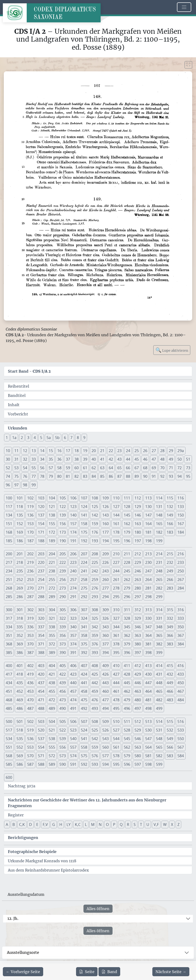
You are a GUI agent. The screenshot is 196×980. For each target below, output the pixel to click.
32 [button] (25, 459)
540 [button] (73, 739)
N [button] (100, 824)
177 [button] (106, 532)
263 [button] (138, 580)
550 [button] (181, 739)
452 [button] (20, 691)
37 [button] (68, 459)
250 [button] (181, 571)
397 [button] (138, 653)
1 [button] (7, 438)
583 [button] (170, 756)
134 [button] (9, 515)
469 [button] (20, 700)
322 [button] (63, 618)
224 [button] (84, 562)
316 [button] (181, 610)
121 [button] (52, 507)
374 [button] (73, 644)
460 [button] (106, 691)
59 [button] (68, 468)
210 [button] (116, 554)
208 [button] (95, 554)
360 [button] (106, 635)
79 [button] (51, 476)
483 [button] (170, 700)
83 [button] (85, 476)
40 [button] (94, 459)
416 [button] (181, 666)
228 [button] (127, 562)
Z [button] (178, 824)
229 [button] (138, 562)
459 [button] (95, 691)
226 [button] (106, 562)
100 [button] (9, 498)
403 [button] (41, 666)
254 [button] (41, 580)
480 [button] (138, 700)
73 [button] (188, 468)
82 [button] (77, 476)
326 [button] (106, 618)
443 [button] (106, 683)
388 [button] (41, 653)
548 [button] (159, 739)
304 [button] (52, 610)
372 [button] (52, 644)
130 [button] (148, 507)
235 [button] (20, 571)
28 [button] (162, 451)
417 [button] (9, 674)
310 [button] (116, 610)
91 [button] (154, 476)
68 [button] (145, 468)
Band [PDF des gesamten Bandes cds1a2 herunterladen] (109, 972)
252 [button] (20, 580)
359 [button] (95, 635)
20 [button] (94, 451)
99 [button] (34, 485)
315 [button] (170, 610)
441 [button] (84, 683)
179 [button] (127, 532)
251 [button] (9, 580)
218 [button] (20, 562)
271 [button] (41, 588)
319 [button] (30, 618)
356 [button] (63, 635)
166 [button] (170, 524)
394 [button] (106, 653)
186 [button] (20, 541)
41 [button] (102, 459)
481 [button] (148, 700)
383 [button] (170, 644)
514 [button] (159, 722)
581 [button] (148, 756)
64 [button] (111, 468)
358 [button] (84, 635)
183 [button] (170, 532)
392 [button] (84, 653)
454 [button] (41, 691)
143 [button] (106, 515)
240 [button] (73, 571)
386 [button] (20, 653)
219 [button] (30, 562)
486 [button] (20, 708)
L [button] (86, 824)
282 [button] (159, 588)
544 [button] (116, 739)
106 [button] (73, 498)
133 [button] (181, 507)
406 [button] (73, 666)
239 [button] (63, 571)
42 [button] (111, 459)
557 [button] (73, 747)
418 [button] (20, 674)
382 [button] (159, 644)
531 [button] (159, 730)
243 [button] (106, 571)
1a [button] (14, 438)
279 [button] (127, 588)
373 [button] (63, 644)
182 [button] (159, 532)
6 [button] (65, 438)
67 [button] (137, 468)
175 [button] (84, 532)
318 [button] (20, 618)
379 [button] (127, 644)
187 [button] (30, 541)
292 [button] (84, 597)
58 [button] (59, 468)
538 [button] (52, 739)
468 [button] (9, 700)
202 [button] (30, 554)
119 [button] (30, 507)
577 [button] (106, 756)
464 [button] (148, 691)
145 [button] (127, 515)
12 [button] (25, 451)
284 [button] (181, 588)
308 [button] (95, 610)
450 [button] (181, 683)
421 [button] (52, 674)
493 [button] (95, 708)
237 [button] (41, 571)
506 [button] (73, 722)
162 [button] (127, 524)
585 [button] (9, 764)
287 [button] (30, 597)
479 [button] (127, 700)
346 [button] (138, 627)
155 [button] (52, 524)
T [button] (141, 824)
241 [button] (84, 571)
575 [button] (84, 756)
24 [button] (128, 451)
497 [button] (138, 708)
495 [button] (116, 708)
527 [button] (116, 730)
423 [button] (73, 674)
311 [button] (127, 610)
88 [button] (128, 476)
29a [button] (181, 451)
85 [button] (102, 476)
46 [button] (145, 459)
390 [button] (63, 653)
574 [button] (73, 756)
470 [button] (30, 700)
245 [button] (127, 571)
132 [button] (170, 507)
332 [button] (170, 618)
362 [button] (127, 635)
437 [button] (41, 683)
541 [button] (84, 739)
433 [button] (181, 674)
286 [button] (20, 597)
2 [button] (22, 438)
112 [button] (138, 498)
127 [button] (116, 507)
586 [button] (20, 764)
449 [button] (170, 683)
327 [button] (116, 618)
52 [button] (8, 468)
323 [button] (73, 618)
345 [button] (127, 627)
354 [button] (41, 635)
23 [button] (119, 451)
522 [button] (63, 730)
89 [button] (137, 476)
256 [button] (63, 580)
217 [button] (9, 562)
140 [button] (73, 515)
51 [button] (188, 459)
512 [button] (138, 722)
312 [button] (138, 610)
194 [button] (106, 541)
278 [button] (116, 588)
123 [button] (73, 507)
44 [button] (128, 459)
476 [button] (95, 700)
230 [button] (148, 562)
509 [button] (106, 722)
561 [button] (116, 747)
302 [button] (30, 610)
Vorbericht (18, 414)
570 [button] (30, 756)
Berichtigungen (23, 838)
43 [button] (119, 459)
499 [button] (159, 708)
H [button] (61, 824)
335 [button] (20, 627)
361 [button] (116, 635)
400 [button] (9, 666)
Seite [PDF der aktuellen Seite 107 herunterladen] (87, 972)
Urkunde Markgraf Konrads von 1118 (42, 861)
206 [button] (73, 554)
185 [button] (9, 541)
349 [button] (170, 627)
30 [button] (8, 459)
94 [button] (180, 476)
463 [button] (138, 691)
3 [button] (28, 438)
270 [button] (30, 588)
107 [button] (84, 498)
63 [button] (102, 468)
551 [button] (9, 747)
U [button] (148, 824)
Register (16, 815)
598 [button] (148, 764)
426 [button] (106, 674)
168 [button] (9, 532)
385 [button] (9, 653)
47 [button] (154, 459)
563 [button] (138, 747)
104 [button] (52, 498)
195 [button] (116, 541)
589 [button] (52, 764)
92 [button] (162, 476)
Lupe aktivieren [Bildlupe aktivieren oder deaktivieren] (172, 350)
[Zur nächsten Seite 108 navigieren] (171, 972)
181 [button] (148, 532)
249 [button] (170, 571)
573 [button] (63, 756)
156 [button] (63, 524)
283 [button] (170, 588)
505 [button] (63, 722)
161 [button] (116, 524)
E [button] (37, 824)
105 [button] (63, 498)
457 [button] (73, 691)
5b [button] (57, 438)
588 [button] (41, 764)
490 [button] (63, 708)
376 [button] (95, 644)
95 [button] (188, 476)
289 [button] (52, 597)
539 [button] (63, 739)
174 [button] (73, 532)
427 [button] (116, 674)
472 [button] (52, 700)
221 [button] (52, 562)
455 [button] (52, 691)
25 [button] (137, 451)
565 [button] (159, 747)
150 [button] (181, 515)
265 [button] (159, 580)
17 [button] (68, 451)
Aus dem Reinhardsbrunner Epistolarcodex (48, 870)
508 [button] (95, 722)
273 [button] (63, 588)
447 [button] (148, 683)
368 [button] (9, 644)
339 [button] (63, 627)
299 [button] (159, 597)
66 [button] (128, 468)
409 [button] (106, 666)
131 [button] (159, 507)
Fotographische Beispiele (32, 852)
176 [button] (95, 532)
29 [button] (171, 451)
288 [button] (41, 597)
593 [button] (95, 764)
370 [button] (30, 644)
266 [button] (170, 580)
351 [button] (9, 635)
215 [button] (170, 554)
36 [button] (59, 459)
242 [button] (95, 571)
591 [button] (73, 764)
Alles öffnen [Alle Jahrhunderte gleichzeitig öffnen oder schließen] (98, 909)
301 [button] (20, 610)
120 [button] (41, 507)
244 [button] (116, 571)
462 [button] (127, 691)
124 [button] (84, 507)
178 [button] (116, 532)
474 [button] (73, 700)
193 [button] (95, 541)
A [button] (7, 824)
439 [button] (63, 683)
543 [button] (106, 739)
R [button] (128, 824)
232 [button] (170, 562)
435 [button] (20, 683)
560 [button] (106, 747)
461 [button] (116, 691)
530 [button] (148, 730)
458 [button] (84, 691)
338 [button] (52, 627)
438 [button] (52, 683)
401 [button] (20, 666)
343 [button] (106, 627)
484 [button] (181, 700)
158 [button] (84, 524)
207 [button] (84, 554)
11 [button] (16, 451)
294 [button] (106, 597)
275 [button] (84, 588)
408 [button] (95, 666)
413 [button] (148, 666)
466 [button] (170, 691)
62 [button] (94, 468)
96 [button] (8, 485)
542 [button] (95, 739)
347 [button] (148, 627)
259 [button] (95, 580)
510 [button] (116, 722)
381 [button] (148, 644)
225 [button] (95, 562)
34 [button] (42, 459)
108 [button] (95, 498)
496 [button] (127, 708)
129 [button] (138, 507)
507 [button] (84, 722)
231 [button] (159, 562)
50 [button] (180, 459)
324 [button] (84, 618)
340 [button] (73, 627)
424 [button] (84, 674)
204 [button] (52, 554)
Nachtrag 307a (22, 786)
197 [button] (138, 541)
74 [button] (8, 476)
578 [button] (116, 756)
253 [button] (30, 580)
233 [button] (181, 562)
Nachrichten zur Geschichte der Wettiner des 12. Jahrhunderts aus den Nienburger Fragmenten (87, 803)
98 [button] (25, 485)
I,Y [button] (69, 824)
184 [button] (181, 532)
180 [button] (138, 532)
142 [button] (95, 515)
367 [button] (181, 635)
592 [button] (84, 764)
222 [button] (63, 562)
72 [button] (180, 468)
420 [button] (41, 674)
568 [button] (9, 756)
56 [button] (42, 468)
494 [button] (106, 708)
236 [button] (30, 571)
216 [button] (181, 554)
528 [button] (127, 730)
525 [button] (95, 730)
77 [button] (34, 476)
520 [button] (41, 730)
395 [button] (116, 653)
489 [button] (52, 708)
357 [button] (73, 635)
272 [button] (52, 588)
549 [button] (170, 739)
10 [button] (8, 451)
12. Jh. (13, 918)
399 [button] (159, 653)
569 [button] (20, 756)
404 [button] (52, 666)
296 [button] (127, 597)
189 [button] (52, 541)
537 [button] (41, 739)
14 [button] (42, 451)
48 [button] (162, 459)
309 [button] (106, 610)
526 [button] (106, 730)
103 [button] (41, 498)
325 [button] (95, 618)
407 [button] (84, 666)
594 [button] (106, 764)
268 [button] (9, 588)
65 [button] (119, 468)
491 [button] (73, 708)
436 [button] (30, 683)
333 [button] (181, 618)
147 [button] (148, 515)
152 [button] (20, 524)
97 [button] (16, 485)
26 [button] (145, 451)
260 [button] (106, 580)
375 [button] (84, 644)
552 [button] (20, 747)
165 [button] (159, 524)
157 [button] (73, 524)
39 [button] (85, 459)
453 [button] (30, 691)
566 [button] (170, 747)
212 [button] (138, 554)
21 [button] (102, 451)
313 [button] (148, 610)
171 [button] (41, 532)
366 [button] (170, 635)
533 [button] (181, 730)
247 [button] (148, 571)
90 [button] (145, 476)
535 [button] (20, 739)
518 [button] (20, 730)
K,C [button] (78, 824)
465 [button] (159, 691)
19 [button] (85, 451)
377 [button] (106, 644)
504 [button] (52, 722)
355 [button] (52, 635)
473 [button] (63, 700)
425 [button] (95, 674)
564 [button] (148, 747)
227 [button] (116, 562)
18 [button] (77, 451)
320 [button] (41, 618)
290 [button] (63, 597)
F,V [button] (45, 824)
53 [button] (16, 468)
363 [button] (138, 635)
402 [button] (30, 666)
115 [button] (170, 498)
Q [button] (121, 824)
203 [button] (41, 554)
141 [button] (84, 515)
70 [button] (162, 468)
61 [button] (85, 468)
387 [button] (30, 653)
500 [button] (9, 722)
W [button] (165, 824)
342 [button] (95, 627)
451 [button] (9, 691)
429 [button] (138, 674)
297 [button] (138, 597)
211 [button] (127, 554)
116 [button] (181, 498)
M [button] (93, 824)
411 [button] (127, 666)
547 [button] (148, 739)
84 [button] (94, 476)
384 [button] (181, 644)
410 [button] (116, 666)
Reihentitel (18, 386)
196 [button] (127, 541)
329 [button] (138, 618)
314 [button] (159, 610)
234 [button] (9, 571)
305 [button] (63, 610)
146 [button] (138, 515)
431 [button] (159, 674)
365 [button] (159, 635)
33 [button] (34, 459)
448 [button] (159, 683)
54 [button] (25, 468)
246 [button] (138, 571)
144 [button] (116, 515)
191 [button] (73, 541)
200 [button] (9, 554)
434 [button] (9, 683)
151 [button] (9, 524)
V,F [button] (156, 824)
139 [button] (63, 515)
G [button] (54, 824)
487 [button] (30, 708)
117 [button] (9, 507)
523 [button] (73, 730)
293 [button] (95, 597)
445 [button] (127, 683)
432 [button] (170, 674)
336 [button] (30, 627)
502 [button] (30, 722)
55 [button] (34, 468)
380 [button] (138, 644)
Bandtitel (17, 395)
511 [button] (127, 722)
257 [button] (73, 580)
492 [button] (84, 708)
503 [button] (41, 722)
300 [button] (9, 610)
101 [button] (20, 498)
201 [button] (20, 554)
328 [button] (127, 618)
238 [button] (52, 571)
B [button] (14, 824)
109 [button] (106, 498)
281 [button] (148, 588)
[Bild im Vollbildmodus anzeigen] (188, 65)
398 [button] (148, 653)
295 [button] (116, 597)
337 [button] (41, 627)
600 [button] (9, 777)
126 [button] (106, 507)
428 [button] (127, 674)
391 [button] (73, 653)
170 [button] (30, 532)
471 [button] (41, 700)
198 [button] (148, 541)
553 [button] (30, 747)
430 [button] (148, 674)
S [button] (135, 824)
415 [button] (170, 666)
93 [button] (171, 476)
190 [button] (63, 541)
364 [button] (148, 635)
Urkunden (18, 428)
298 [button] (148, 597)
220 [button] (41, 562)
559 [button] (95, 747)
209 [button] (106, 554)
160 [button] (106, 524)
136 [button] (30, 515)
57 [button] (51, 468)
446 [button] (138, 683)
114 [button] (159, 498)
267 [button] (181, 580)
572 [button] (52, 756)
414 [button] (159, 666)
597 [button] (138, 764)
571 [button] (41, 756)
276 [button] (95, 588)
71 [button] (171, 468)
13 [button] (34, 451)
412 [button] (138, 666)
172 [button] (52, 532)
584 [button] (181, 756)
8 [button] (78, 438)
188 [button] (41, 541)
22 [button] (111, 451)
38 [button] (77, 459)
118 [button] (20, 507)
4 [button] (35, 438)
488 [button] (41, 708)
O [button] (107, 824)
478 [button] (116, 700)
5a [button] (49, 438)
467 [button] (181, 691)
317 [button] (9, 618)
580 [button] (138, 756)
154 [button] (41, 524)
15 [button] (51, 451)
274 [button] (73, 588)
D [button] (31, 824)
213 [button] (148, 554)
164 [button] (148, 524)
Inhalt (14, 405)
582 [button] (159, 756)
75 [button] (16, 476)
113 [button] (148, 498)
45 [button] (137, 459)
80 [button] (59, 476)
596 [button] (127, 764)
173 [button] (63, 532)
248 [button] (159, 571)
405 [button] (63, 666)
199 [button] (159, 541)
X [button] (172, 824)
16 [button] (59, 451)
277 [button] (106, 588)
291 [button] (73, 597)
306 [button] (73, 610)
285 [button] (9, 597)
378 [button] (116, 644)
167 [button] (181, 524)
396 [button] (127, 653)
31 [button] (16, 459)
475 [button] (84, 700)
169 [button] (20, 532)
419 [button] (30, 674)
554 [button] (41, 747)
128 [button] (127, 507)
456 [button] (63, 691)
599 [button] (159, 764)
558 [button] (84, 747)
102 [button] (30, 498)
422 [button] (63, 674)
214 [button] (159, 554)
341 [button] (84, 627)
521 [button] (52, 730)
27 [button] (154, 451)
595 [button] (116, 764)
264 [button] (148, 580)
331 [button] (159, 618)
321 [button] (52, 618)
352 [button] (20, 635)
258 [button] (84, 580)
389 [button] (52, 653)
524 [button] (84, 730)
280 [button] (138, 588)
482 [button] (159, 700)
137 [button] (41, 515)
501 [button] (20, 722)
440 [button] (73, 683)
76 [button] (25, 476)
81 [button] (68, 476)
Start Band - (29, 371)
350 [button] (181, 627)
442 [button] (95, 683)
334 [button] (9, 627)
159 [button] (95, 524)
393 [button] (95, 653)
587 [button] (30, 764)
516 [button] (181, 722)
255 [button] (52, 580)
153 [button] (30, 524)
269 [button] (20, 588)
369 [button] (20, 644)
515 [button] (170, 722)
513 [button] (148, 722)
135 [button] (20, 515)
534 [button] (9, 739)
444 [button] (116, 683)
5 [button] (41, 438)
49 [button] (171, 459)
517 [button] (9, 730)
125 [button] (95, 507)
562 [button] (127, 747)
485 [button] (9, 708)
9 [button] (84, 438)
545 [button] (127, 739)
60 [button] (77, 468)
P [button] (114, 824)
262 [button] (127, 580)
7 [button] (71, 438)
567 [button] (181, 747)
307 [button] (84, 610)
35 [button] (51, 459)
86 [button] (111, 476)
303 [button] (41, 610)
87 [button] (119, 476)
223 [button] (73, 562)
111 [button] (127, 498)
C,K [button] (22, 824)
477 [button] (106, 700)
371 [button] (41, 644)
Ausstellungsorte (23, 952)
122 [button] (63, 507)
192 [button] (84, 541)
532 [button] (170, 730)
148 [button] (159, 515)
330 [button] (148, 618)
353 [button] (30, 635)
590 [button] (63, 764)
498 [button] (148, 708)
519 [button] (30, 730)
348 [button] (159, 627)
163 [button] (138, 524)
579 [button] (127, 756)
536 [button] (30, 739)
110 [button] (116, 498)
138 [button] (52, 515)
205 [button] (63, 554)
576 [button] (95, 756)
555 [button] (52, 747)
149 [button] (170, 515)
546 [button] (138, 739)
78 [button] (42, 476)
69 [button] (154, 468)
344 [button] (116, 627)
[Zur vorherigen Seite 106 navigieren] (23, 972)
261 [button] (116, 580)
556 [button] (63, 747)
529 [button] (138, 730)
